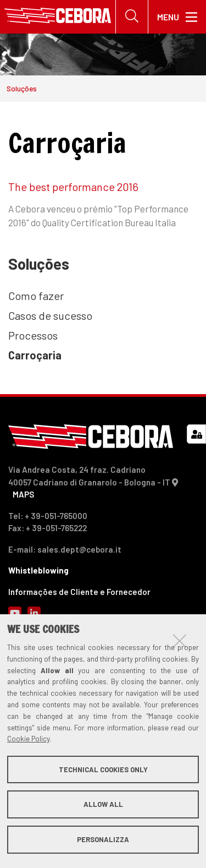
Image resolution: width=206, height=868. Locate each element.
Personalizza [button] (103, 839)
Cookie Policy (28, 739)
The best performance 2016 (73, 187)
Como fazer (36, 296)
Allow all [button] (103, 804)
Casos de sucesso (50, 315)
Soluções (22, 88)
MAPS (23, 494)
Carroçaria (35, 355)
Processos (33, 335)
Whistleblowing (38, 570)
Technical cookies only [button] (103, 769)
